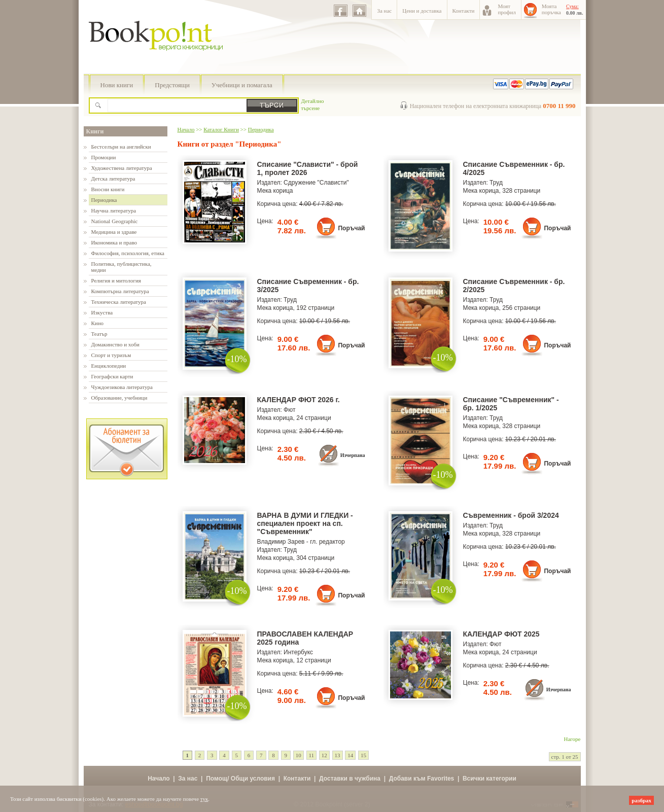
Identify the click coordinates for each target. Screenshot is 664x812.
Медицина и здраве (114, 232)
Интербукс (298, 652)
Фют (289, 410)
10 (299, 755)
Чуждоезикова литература (122, 387)
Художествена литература (122, 168)
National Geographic (115, 221)
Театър (99, 334)
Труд (496, 183)
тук (204, 799)
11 (312, 755)
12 (324, 755)
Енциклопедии (109, 366)
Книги (95, 131)
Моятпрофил (506, 9)
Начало (186, 129)
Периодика (104, 200)
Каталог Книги (221, 129)
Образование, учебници (119, 398)
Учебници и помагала (242, 85)
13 (338, 755)
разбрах (641, 800)
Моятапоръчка (551, 9)
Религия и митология (116, 280)
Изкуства (102, 312)
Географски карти (112, 376)
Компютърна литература (120, 291)
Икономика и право (114, 242)
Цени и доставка (422, 11)
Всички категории (490, 779)
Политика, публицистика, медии (121, 267)
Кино (98, 323)
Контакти (464, 11)
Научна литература (114, 210)
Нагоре (572, 739)
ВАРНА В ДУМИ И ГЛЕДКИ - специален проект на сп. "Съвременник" (305, 523)
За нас (384, 11)
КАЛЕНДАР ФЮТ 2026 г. (299, 400)
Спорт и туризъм (111, 355)
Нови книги (117, 85)
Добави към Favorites (422, 779)
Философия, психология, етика (128, 253)
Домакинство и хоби (115, 344)
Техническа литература (119, 302)
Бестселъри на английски (121, 147)
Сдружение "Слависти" (316, 183)
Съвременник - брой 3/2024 (511, 515)
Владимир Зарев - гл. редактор (301, 542)
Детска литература (113, 179)
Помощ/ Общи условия (240, 779)
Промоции (104, 157)
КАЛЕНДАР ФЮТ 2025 (501, 634)
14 (350, 755)
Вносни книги (108, 189)
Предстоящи (172, 85)
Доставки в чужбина (350, 779)
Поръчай (351, 228)
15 (363, 755)
